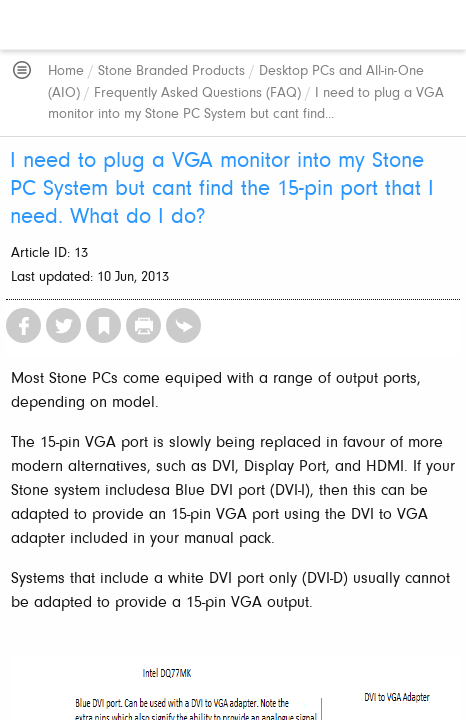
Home (66, 71)
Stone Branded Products (171, 71)
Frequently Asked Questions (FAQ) (197, 93)
